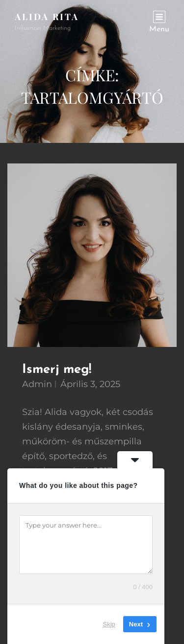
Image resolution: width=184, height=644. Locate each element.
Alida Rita (47, 17)
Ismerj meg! (57, 370)
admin (37, 384)
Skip (109, 624)
